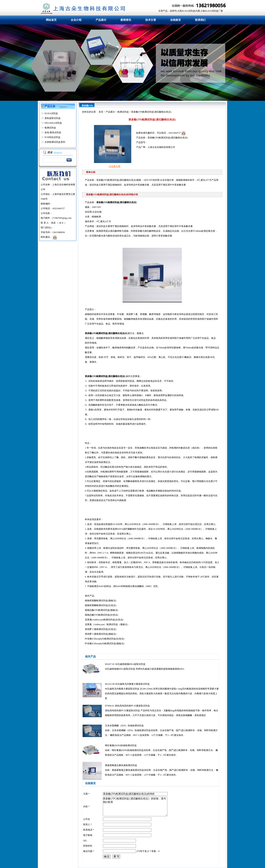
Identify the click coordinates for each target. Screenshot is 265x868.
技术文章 (151, 20)
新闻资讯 (126, 20)
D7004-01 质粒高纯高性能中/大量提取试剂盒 (127, 706)
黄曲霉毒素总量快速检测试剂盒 (121, 765)
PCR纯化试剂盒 (52, 137)
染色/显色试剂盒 (53, 132)
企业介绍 (76, 20)
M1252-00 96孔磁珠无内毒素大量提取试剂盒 (127, 684)
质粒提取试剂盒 (53, 118)
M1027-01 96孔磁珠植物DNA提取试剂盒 (125, 664)
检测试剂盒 (50, 128)
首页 (101, 112)
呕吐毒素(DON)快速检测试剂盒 (121, 745)
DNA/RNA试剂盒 (53, 123)
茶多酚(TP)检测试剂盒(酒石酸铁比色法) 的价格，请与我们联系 (135, 807)
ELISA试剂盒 (51, 113)
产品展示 (101, 20)
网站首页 (51, 20)
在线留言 (176, 20)
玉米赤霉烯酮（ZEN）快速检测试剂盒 (124, 726)
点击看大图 (115, 166)
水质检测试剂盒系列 (55, 142)
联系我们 (200, 20)
